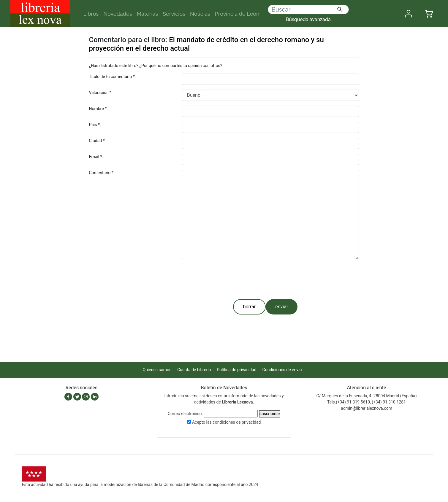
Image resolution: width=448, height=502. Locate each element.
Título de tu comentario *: (113, 77)
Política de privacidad (236, 370)
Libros (91, 14)
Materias (147, 14)
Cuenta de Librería (194, 370)
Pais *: (95, 125)
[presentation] (227, 278)
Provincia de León (237, 14)
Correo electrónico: (185, 414)
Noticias (200, 14)
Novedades (118, 14)
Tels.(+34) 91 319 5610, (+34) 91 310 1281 (367, 402)
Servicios (174, 14)
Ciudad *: (98, 141)
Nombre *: (98, 109)
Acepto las (227, 422)
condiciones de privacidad (237, 422)
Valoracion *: (101, 93)
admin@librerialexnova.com (367, 408)
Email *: (96, 157)
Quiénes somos (157, 370)
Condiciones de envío (282, 370)
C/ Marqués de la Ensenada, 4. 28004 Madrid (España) (366, 396)
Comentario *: (102, 173)
